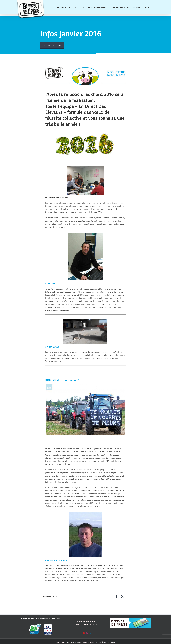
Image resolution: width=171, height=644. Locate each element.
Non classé (57, 45)
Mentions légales (101, 642)
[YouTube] (84, 633)
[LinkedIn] (128, 597)
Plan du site (111, 642)
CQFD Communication (74, 642)
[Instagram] (87, 633)
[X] (122, 597)
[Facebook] (117, 597)
